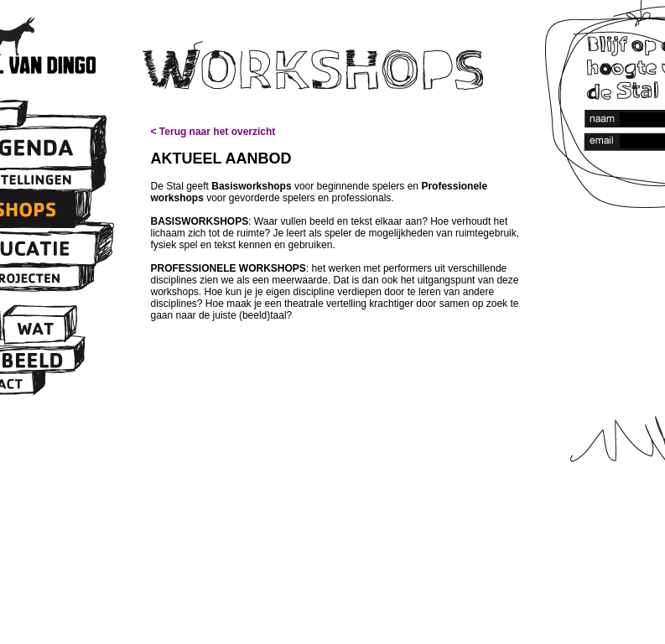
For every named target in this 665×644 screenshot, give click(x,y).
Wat (34, 330)
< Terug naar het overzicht (213, 132)
